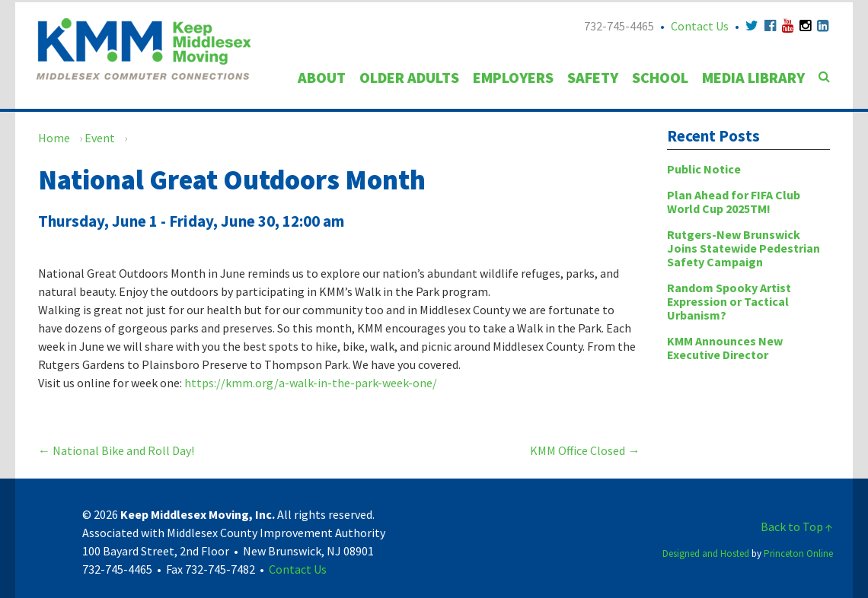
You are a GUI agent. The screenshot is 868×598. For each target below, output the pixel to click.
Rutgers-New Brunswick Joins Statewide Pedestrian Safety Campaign (744, 248)
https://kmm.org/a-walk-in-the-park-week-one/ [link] (311, 383)
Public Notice (704, 169)
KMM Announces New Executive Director (725, 348)
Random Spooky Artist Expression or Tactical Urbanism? (729, 301)
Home (54, 138)
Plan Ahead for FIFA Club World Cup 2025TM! (734, 202)
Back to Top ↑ (797, 526)
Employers (513, 77)
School (660, 77)
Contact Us (700, 26)
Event (100, 138)
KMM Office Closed (585, 450)
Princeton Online (798, 553)
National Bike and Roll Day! (116, 450)
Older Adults (409, 77)
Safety (593, 77)
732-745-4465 (619, 26)
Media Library (753, 77)
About (322, 77)
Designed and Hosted (706, 553)
